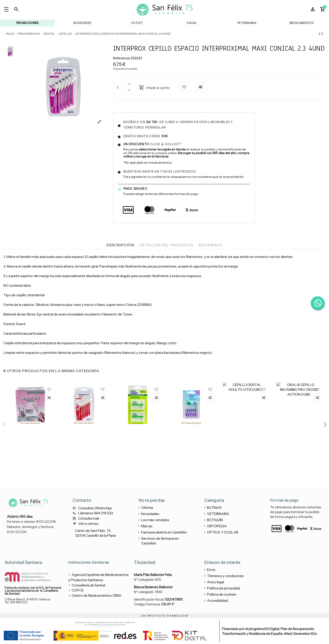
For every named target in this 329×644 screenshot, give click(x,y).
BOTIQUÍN (215, 520)
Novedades (150, 514)
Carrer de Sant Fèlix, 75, (93, 531)
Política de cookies (222, 594)
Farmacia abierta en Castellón (164, 532)
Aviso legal (215, 582)
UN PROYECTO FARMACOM (164, 616)
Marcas (147, 526)
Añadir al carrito (154, 88)
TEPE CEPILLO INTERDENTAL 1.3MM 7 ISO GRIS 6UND (30, 437)
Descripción (120, 245)
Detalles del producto (166, 245)
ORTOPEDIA (217, 526)
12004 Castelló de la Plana (95, 535)
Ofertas (147, 508)
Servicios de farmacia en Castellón (160, 541)
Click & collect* (153, 144)
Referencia (121, 58)
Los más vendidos (155, 520)
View (30, 455)
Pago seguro (135, 189)
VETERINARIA (218, 514)
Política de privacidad (223, 588)
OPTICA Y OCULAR (223, 532)
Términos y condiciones (225, 576)
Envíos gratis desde (146, 136)
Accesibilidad (218, 601)
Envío (211, 570)
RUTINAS (214, 508)
